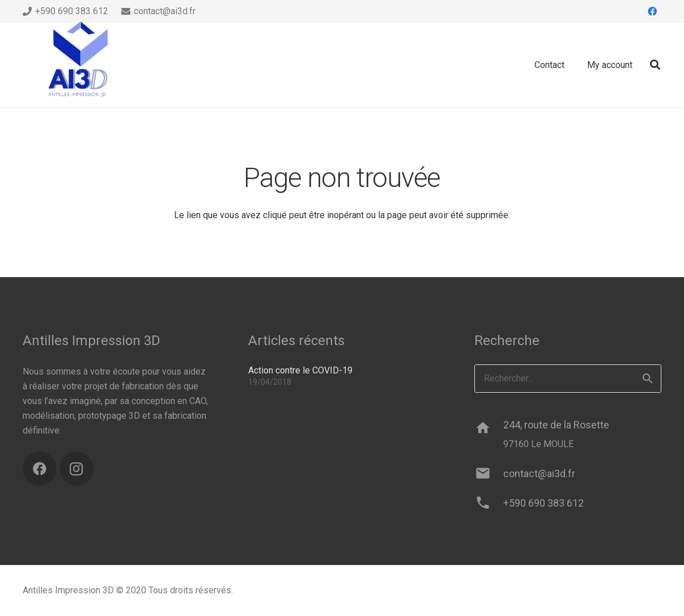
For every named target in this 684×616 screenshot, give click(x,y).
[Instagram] (77, 469)
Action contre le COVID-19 (300, 370)
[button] (655, 65)
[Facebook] (652, 11)
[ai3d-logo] (79, 65)
